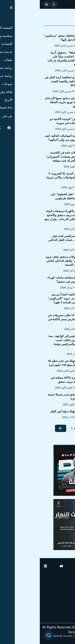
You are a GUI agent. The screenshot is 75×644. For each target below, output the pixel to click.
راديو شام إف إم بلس (57, 608)
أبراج (68, 585)
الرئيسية (65, 574)
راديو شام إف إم (60, 597)
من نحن (66, 619)
